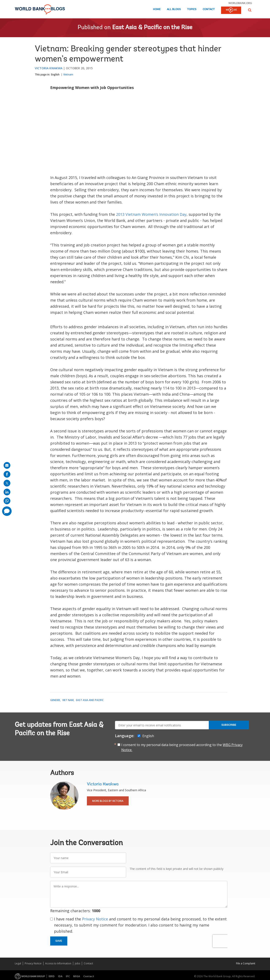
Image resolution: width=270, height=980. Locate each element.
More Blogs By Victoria (108, 801)
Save (59, 941)
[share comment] (7, 511)
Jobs (78, 963)
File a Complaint (246, 963)
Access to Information (58, 963)
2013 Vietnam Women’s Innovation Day (151, 214)
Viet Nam (68, 700)
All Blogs (174, 9)
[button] (250, 10)
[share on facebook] (7, 474)
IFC (68, 976)
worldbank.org (240, 3)
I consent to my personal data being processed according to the (182, 747)
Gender (55, 700)
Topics (192, 9)
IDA (60, 976)
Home (157, 9)
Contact (209, 9)
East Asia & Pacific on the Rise (152, 28)
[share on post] (7, 483)
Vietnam (68, 74)
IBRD (52, 976)
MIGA (77, 976)
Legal (18, 963)
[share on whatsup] (7, 501)
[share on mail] (7, 465)
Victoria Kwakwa (49, 68)
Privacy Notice (95, 919)
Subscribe (229, 725)
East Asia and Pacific (90, 700)
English (55, 74)
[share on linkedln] (7, 492)
